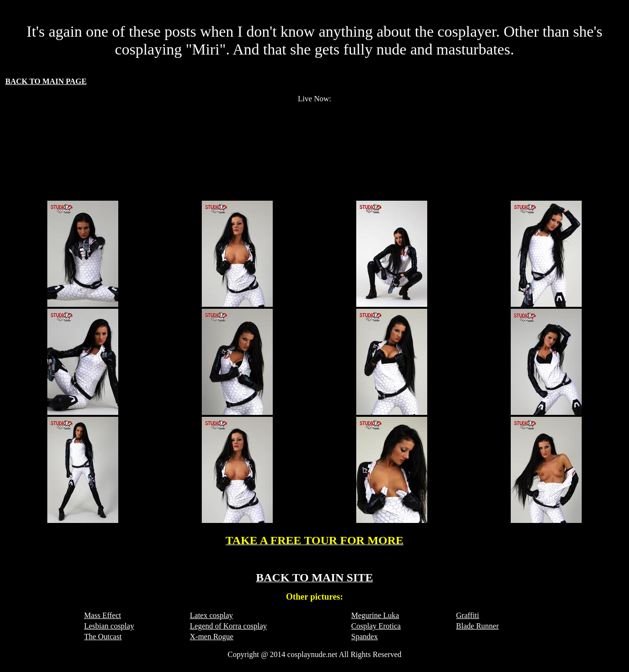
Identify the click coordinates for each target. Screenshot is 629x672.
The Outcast (103, 637)
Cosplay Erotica (376, 626)
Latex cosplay (211, 615)
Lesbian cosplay (109, 626)
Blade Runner (477, 626)
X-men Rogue (211, 637)
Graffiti (468, 615)
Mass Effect (103, 615)
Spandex (365, 637)
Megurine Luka (375, 615)
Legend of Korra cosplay (228, 626)
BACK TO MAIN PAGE (46, 81)
